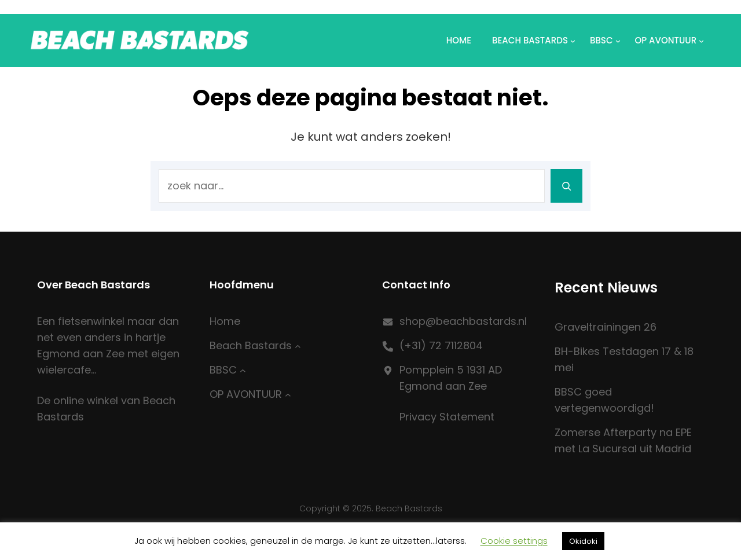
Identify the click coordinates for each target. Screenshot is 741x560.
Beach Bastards (530, 40)
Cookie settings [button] (514, 541)
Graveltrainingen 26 (606, 327)
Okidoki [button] (583, 541)
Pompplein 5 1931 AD (451, 370)
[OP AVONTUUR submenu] (288, 395)
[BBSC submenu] (243, 370)
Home (459, 40)
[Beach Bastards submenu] (298, 346)
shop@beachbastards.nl (463, 321)
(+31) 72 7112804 (441, 345)
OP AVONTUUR (666, 40)
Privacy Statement (447, 417)
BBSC (601, 40)
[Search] (566, 186)
